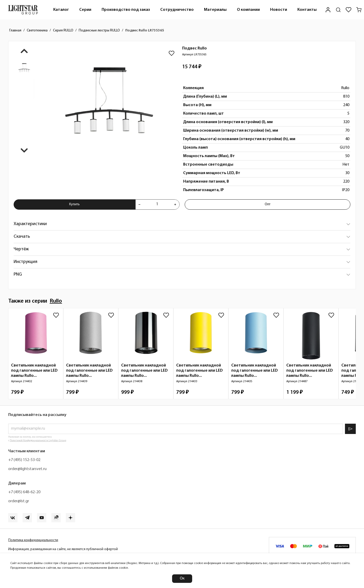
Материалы (215, 10)
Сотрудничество (177, 10)
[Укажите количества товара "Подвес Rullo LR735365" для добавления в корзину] (157, 204)
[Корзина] (359, 10)
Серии (85, 10)
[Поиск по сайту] (338, 10)
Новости (279, 10)
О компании (248, 10)
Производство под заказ (126, 10)
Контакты (307, 10)
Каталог (61, 10)
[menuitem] (61, 10)
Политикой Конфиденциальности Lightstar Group (38, 441)
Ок (182, 578)
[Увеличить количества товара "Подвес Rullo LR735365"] (175, 204)
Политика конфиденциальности (33, 540)
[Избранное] (349, 10)
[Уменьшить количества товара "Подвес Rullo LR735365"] (139, 204)
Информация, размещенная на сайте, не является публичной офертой (63, 549)
